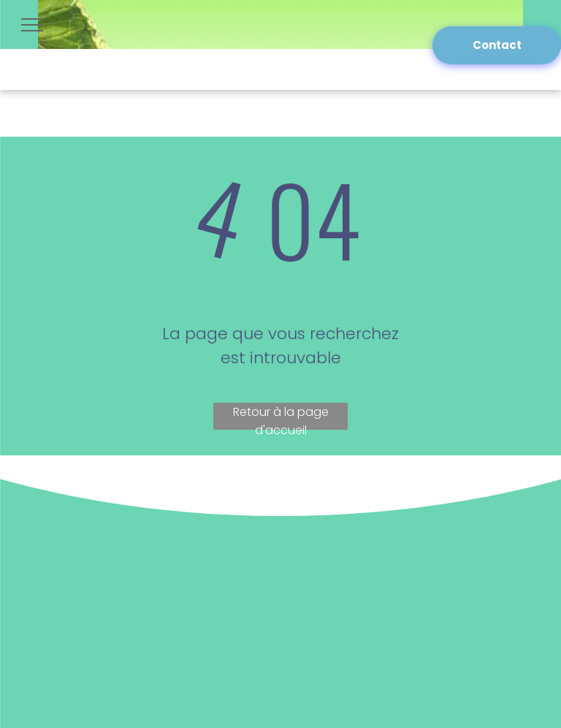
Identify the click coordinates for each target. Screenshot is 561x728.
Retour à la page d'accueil (281, 417)
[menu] (32, 25)
